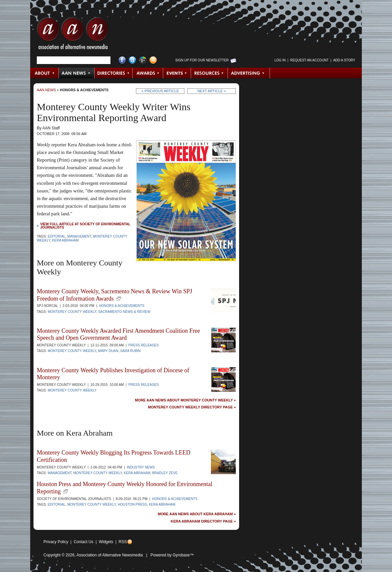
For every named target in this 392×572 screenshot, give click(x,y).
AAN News (77, 73)
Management (79, 236)
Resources (209, 73)
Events (177, 73)
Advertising (249, 73)
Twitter (132, 60)
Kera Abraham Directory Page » (203, 521)
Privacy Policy (56, 542)
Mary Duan (108, 351)
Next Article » (211, 91)
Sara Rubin (130, 351)
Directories (114, 73)
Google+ (143, 60)
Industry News (141, 467)
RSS (123, 542)
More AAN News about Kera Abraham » (197, 514)
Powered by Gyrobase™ (172, 555)
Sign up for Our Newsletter (202, 60)
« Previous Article (160, 91)
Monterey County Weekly (72, 312)
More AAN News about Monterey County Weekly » (185, 400)
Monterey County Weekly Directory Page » (192, 407)
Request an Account (309, 60)
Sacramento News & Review (124, 312)
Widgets (106, 542)
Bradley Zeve (165, 473)
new (119, 299)
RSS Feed (153, 60)
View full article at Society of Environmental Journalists (85, 226)
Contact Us (83, 542)
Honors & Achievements (84, 90)
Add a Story (344, 60)
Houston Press (132, 504)
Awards (148, 73)
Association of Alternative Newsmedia (110, 555)
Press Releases (143, 345)
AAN (73, 35)
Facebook (122, 60)
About (45, 73)
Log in (280, 60)
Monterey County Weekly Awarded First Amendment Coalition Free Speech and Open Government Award (118, 334)
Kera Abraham (65, 240)
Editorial (57, 236)
